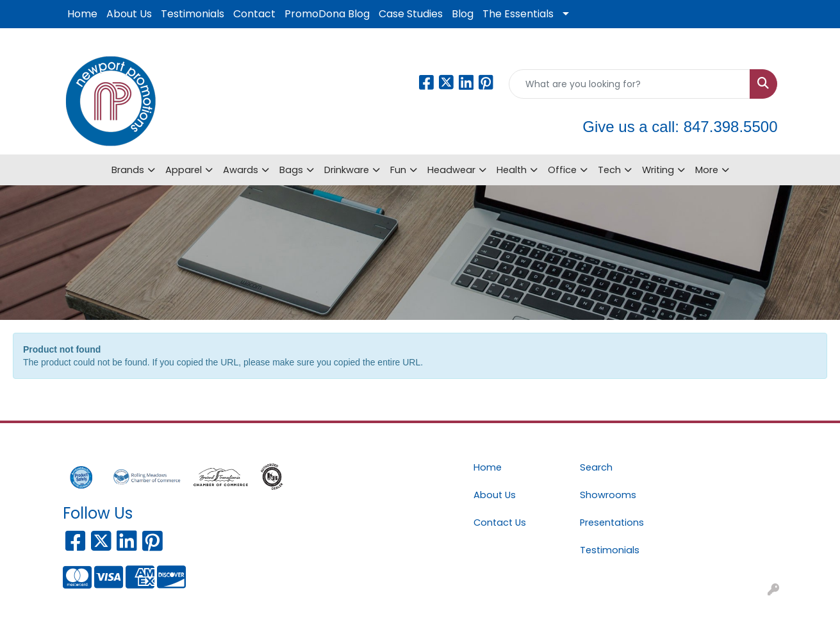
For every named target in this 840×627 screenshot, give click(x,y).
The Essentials (518, 14)
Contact (254, 14)
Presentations (612, 522)
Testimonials (193, 14)
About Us (129, 14)
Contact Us (500, 522)
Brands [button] (128, 170)
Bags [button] (291, 170)
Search (596, 467)
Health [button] (512, 170)
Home (82, 14)
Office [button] (562, 170)
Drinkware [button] (347, 170)
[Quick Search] (630, 84)
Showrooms (608, 495)
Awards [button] (241, 170)
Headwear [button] (451, 170)
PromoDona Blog (327, 14)
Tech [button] (609, 170)
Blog (463, 14)
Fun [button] (398, 170)
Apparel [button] (184, 170)
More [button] (707, 170)
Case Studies (411, 14)
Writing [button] (658, 170)
